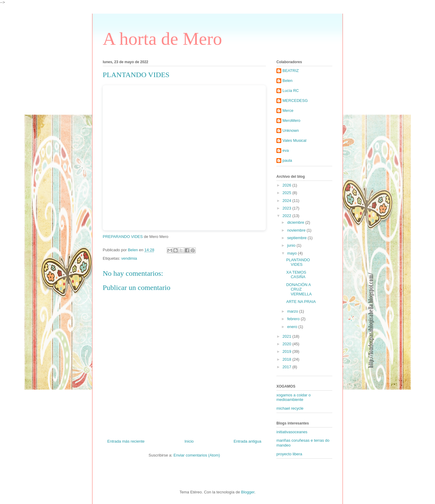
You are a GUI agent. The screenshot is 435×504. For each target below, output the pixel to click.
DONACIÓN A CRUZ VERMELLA (299, 289)
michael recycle (290, 408)
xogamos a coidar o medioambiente (293, 397)
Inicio (189, 441)
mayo (293, 253)
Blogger (248, 492)
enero (293, 327)
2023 (287, 208)
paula (287, 160)
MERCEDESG (295, 101)
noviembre (297, 230)
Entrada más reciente (126, 441)
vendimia (129, 258)
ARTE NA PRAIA (301, 302)
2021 (287, 336)
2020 (287, 344)
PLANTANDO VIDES (298, 262)
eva (286, 150)
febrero (294, 319)
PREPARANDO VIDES (123, 237)
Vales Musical (294, 140)
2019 (287, 351)
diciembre (296, 222)
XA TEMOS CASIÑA (296, 275)
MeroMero (291, 120)
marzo (293, 311)
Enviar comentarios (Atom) (197, 455)
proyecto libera (289, 454)
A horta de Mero (162, 39)
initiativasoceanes (292, 432)
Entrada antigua (247, 441)
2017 (287, 367)
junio (292, 245)
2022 (287, 216)
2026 (287, 185)
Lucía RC (291, 91)
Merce (288, 111)
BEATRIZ (291, 71)
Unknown (291, 130)
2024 (287, 201)
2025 (287, 193)
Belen (287, 81)
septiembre (298, 238)
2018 (287, 359)
